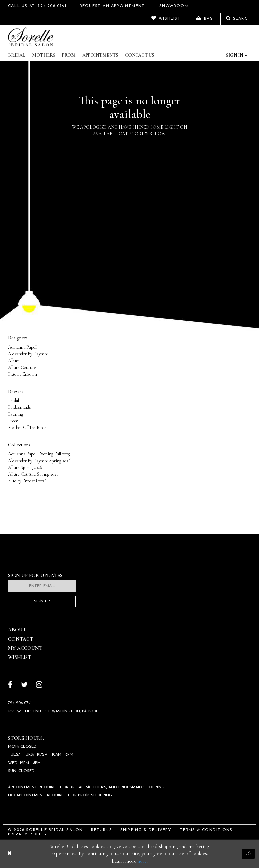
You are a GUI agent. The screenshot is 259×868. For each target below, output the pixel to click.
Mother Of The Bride (27, 428)
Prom (69, 55)
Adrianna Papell (23, 347)
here (142, 861)
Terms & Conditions (206, 830)
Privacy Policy (28, 834)
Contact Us (139, 55)
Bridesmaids (20, 407)
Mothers (44, 55)
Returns (101, 830)
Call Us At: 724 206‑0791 (37, 6)
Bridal (17, 55)
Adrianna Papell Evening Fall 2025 (39, 454)
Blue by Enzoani (23, 374)
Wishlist (20, 657)
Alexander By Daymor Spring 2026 (39, 461)
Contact (21, 639)
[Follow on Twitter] (24, 685)
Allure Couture (22, 367)
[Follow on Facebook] (10, 685)
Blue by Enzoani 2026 (27, 481)
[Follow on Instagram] (39, 685)
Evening (16, 414)
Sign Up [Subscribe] (42, 601)
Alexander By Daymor (28, 354)
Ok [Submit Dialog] (248, 853)
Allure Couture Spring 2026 (33, 474)
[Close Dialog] (10, 854)
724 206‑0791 (20, 703)
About (17, 630)
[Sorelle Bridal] (31, 36)
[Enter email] (42, 586)
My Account (25, 648)
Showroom (174, 6)
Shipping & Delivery (146, 830)
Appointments (100, 55)
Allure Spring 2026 (25, 467)
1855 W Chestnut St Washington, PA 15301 (53, 711)
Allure (14, 361)
